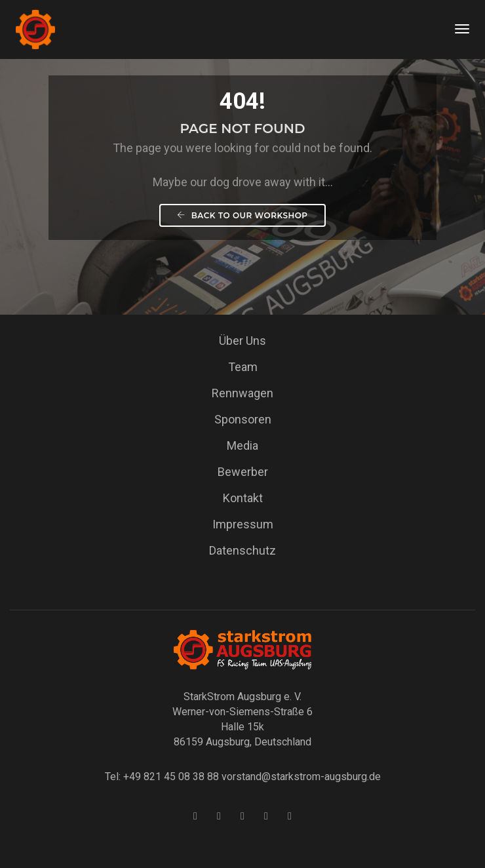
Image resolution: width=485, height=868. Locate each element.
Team (243, 367)
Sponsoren (243, 419)
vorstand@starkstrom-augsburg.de (301, 777)
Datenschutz (242, 550)
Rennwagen (242, 393)
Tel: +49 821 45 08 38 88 (162, 777)
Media (242, 445)
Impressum (243, 524)
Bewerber (243, 472)
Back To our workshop (242, 215)
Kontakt (243, 498)
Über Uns (242, 341)
